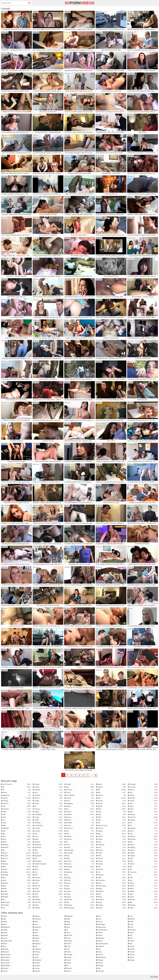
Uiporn (99, 952)
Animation (16, 809)
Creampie (48, 823)
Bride (16, 886)
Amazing (16, 801)
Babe (16, 825)
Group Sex (79, 828)
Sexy (143, 792)
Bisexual (16, 864)
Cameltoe (16, 905)
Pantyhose (111, 845)
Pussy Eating (111, 886)
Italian (79, 869)
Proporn (68, 963)
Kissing (79, 878)
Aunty (16, 823)
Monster (111, 801)
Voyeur (143, 897)
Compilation (48, 814)
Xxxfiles (131, 949)
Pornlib (67, 952)
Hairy (79, 834)
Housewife (79, 853)
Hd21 (35, 933)
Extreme (48, 880)
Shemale (143, 798)
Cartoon (48, 784)
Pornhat (68, 944)
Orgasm (111, 831)
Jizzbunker (37, 960)
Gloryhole (79, 823)
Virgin (143, 894)
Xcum (131, 927)
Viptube (99, 963)
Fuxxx (35, 924)
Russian (111, 905)
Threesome (143, 872)
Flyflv (35, 922)
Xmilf (130, 938)
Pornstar (111, 869)
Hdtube (36, 938)
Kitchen (79, 880)
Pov (111, 872)
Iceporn (36, 955)
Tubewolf (100, 946)
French (79, 792)
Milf (111, 790)
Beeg (4, 946)
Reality (111, 889)
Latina (79, 889)
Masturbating (79, 908)
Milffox (67, 919)
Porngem (68, 941)
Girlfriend (79, 814)
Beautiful (16, 845)
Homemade (79, 850)
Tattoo (143, 861)
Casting (48, 787)
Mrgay (67, 922)
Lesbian (79, 891)
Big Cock (16, 856)
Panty (111, 842)
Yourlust (131, 955)
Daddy (48, 839)
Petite (111, 856)
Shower (143, 801)
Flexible (79, 784)
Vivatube (100, 966)
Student (143, 850)
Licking (79, 894)
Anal (16, 806)
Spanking (143, 828)
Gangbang (79, 803)
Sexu (99, 919)
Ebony (48, 869)
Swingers (143, 856)
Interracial (79, 867)
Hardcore (79, 839)
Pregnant (111, 875)
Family (48, 889)
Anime (16, 812)
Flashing (48, 908)
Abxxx (4, 924)
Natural (111, 803)
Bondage (16, 875)
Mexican (111, 787)
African (16, 792)
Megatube (68, 916)
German (79, 812)
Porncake (68, 935)
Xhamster (132, 930)
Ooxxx (67, 933)
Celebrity (48, 790)
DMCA (156, 977)
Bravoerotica (6, 955)
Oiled (111, 820)
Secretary (143, 787)
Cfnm (48, 792)
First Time (48, 902)
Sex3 (99, 916)
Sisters (143, 806)
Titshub (99, 933)
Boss (16, 878)
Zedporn (131, 960)
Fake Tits (48, 886)
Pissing (111, 861)
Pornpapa (68, 955)
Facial (48, 883)
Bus (16, 900)
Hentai (79, 847)
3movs (4, 916)
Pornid (67, 946)
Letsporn (36, 966)
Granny (79, 825)
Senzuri (68, 971)
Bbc (16, 834)
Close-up (48, 809)
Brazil (16, 880)
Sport (143, 834)
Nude (111, 809)
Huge (79, 856)
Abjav (4, 919)
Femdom (48, 891)
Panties (111, 839)
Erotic (48, 875)
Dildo (48, 850)
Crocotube (5, 963)
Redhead (111, 891)
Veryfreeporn (101, 957)
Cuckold (48, 828)
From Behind (79, 795)
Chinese (48, 798)
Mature (111, 784)
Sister (143, 803)
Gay (79, 809)
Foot (79, 787)
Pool (111, 867)
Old (111, 823)
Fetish (48, 894)
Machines (79, 900)
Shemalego (101, 924)
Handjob (79, 836)
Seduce (143, 790)
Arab (16, 814)
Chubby (48, 801)
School (111, 908)
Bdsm (16, 839)
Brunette (16, 894)
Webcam (143, 900)
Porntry (68, 960)
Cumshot (48, 831)
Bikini (16, 861)
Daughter (48, 842)
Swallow (143, 853)
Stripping (143, 847)
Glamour (79, 817)
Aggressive (16, 795)
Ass (16, 820)
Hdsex (36, 935)
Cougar (48, 817)
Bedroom (16, 847)
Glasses (79, 820)
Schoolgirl (143, 784)
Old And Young (111, 825)
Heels (79, 845)
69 (16, 790)
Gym (79, 831)
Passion (111, 850)
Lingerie (79, 897)
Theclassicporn (102, 930)
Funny (79, 801)
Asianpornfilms (7, 941)
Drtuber (4, 971)
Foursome (79, 790)
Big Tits (16, 858)
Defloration (48, 847)
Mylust (67, 924)
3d (16, 787)
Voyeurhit (100, 971)
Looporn (36, 968)
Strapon (143, 845)
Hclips (35, 930)
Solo (143, 823)
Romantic (111, 900)
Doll (48, 858)
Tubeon (99, 941)
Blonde (16, 869)
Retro (111, 894)
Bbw (16, 836)
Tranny (99, 935)
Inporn (36, 957)
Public (111, 878)
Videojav (100, 960)
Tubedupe (100, 938)
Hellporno (37, 944)
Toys (143, 880)
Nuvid (67, 927)
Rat (66, 966)
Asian (16, 817)
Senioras (68, 968)
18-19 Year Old (16, 784)
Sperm (143, 831)
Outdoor (111, 836)
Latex (79, 886)
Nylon (111, 814)
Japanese (79, 872)
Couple (48, 820)
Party (111, 847)
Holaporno (37, 949)
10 (96, 775)
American (16, 803)
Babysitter (16, 828)
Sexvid (99, 922)
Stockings (143, 839)
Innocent (79, 861)
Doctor (48, 853)
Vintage (143, 891)
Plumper (111, 864)
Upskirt (143, 889)
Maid (79, 902)
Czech (48, 836)
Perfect (111, 853)
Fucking (79, 798)
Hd (79, 842)
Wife (143, 902)
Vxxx (130, 916)
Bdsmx (4, 944)
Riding (111, 897)
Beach (16, 842)
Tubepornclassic (102, 944)
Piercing (111, 858)
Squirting (143, 836)
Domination (48, 861)
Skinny (143, 809)
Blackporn (5, 952)
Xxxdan (131, 946)
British (16, 889)
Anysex (4, 938)
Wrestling (143, 905)
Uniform (143, 886)
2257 (152, 977)
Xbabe (131, 922)
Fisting (48, 905)
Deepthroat (48, 845)
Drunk (48, 867)
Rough (111, 902)
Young (143, 908)
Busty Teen (16, 902)
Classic (48, 803)
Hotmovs (36, 952)
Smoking (143, 820)
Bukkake (16, 897)
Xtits (130, 944)
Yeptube (131, 952)
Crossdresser (48, 825)
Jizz (79, 875)
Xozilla (131, 941)
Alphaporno (6, 927)
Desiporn (5, 968)
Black (16, 867)
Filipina (48, 897)
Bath (16, 831)
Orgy (111, 834)
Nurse (111, 812)
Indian (79, 858)
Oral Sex (111, 828)
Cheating (48, 795)
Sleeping (143, 814)
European (48, 878)
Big (16, 850)
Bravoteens (6, 957)
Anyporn (5, 935)
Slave (143, 812)
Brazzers (16, 883)
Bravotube (5, 960)
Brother (16, 891)
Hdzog (36, 941)
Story (143, 842)
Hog (35, 946)
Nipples (111, 806)
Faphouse (37, 919)
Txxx (98, 949)
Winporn (131, 919)
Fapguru (36, 916)
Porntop (68, 957)
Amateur (16, 798)
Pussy (111, 883)
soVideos (79, 3)
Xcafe (131, 924)
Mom (111, 798)
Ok (66, 930)
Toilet (143, 878)
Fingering (48, 900)
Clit (48, 806)
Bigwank (5, 949)
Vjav (98, 968)
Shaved (143, 795)
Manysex (36, 971)
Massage (79, 905)
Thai (143, 869)
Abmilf (4, 922)
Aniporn (4, 933)
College (48, 812)
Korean (79, 883)
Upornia (99, 955)
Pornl (67, 949)
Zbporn (131, 957)
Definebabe (6, 966)
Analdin (4, 930)
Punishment (111, 880)
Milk (111, 792)
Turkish (143, 883)
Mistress (111, 795)
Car (16, 908)
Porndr (67, 938)
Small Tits (143, 817)
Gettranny (37, 927)
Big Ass (16, 853)
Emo (48, 872)
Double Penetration (48, 864)
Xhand (131, 933)
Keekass (36, 963)
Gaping (79, 806)
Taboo (143, 858)
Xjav (130, 935)
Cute (48, 834)
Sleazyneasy (101, 927)
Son (143, 825)
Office (111, 817)
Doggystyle (48, 856)
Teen (143, 867)
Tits (143, 875)
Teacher (143, 864)
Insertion (79, 864)
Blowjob (16, 872)
